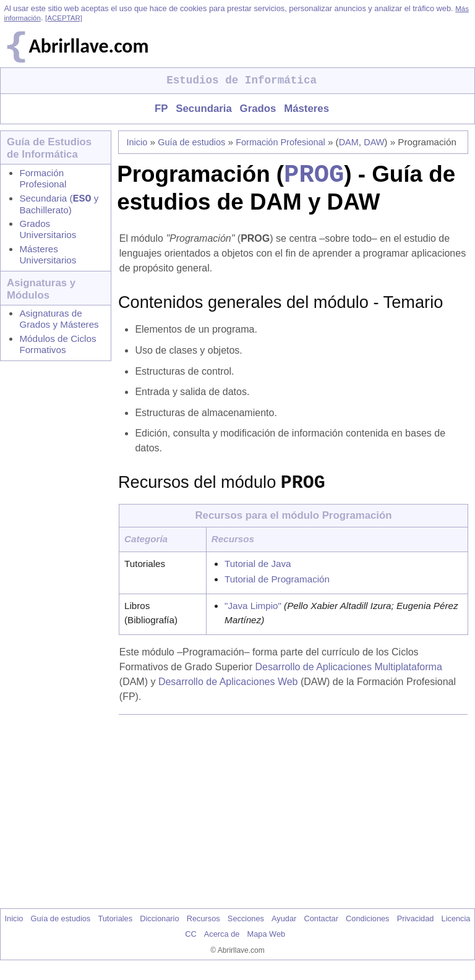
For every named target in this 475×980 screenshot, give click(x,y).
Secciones (246, 928)
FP (161, 109)
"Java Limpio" (253, 616)
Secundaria (203, 109)
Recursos (203, 928)
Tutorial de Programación (277, 589)
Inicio (137, 142)
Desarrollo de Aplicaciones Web (228, 692)
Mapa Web (267, 944)
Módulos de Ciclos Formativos (58, 347)
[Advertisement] (296, 821)
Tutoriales (115, 928)
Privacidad (416, 928)
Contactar (321, 928)
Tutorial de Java (258, 573)
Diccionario (159, 928)
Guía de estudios (191, 142)
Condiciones (367, 928)
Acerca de (222, 944)
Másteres (306, 109)
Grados (258, 109)
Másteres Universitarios (48, 257)
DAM (349, 142)
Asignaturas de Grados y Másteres (59, 321)
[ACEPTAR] (64, 18)
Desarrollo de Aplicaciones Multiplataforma (348, 677)
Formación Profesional (43, 178)
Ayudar (284, 928)
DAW (374, 142)
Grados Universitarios (48, 232)
